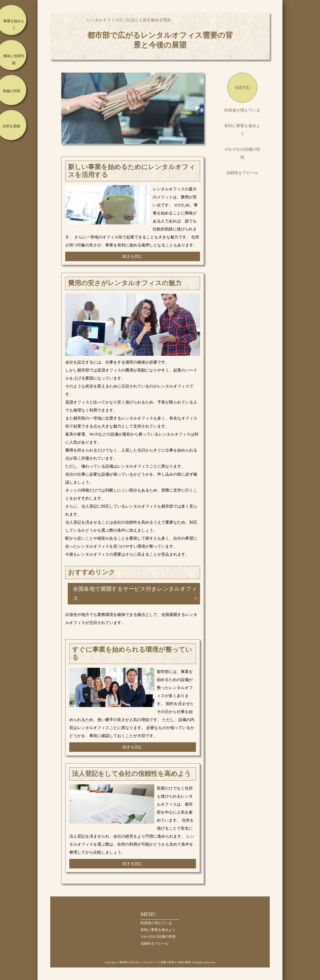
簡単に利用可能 (14, 60)
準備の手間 (11, 91)
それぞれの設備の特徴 (242, 153)
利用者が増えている (242, 110)
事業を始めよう (14, 25)
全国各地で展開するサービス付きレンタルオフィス (135, 594)
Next (198, 108)
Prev (67, 108)
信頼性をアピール (242, 173)
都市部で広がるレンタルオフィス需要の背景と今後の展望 (160, 40)
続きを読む (132, 256)
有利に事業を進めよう (242, 130)
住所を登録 (11, 126)
